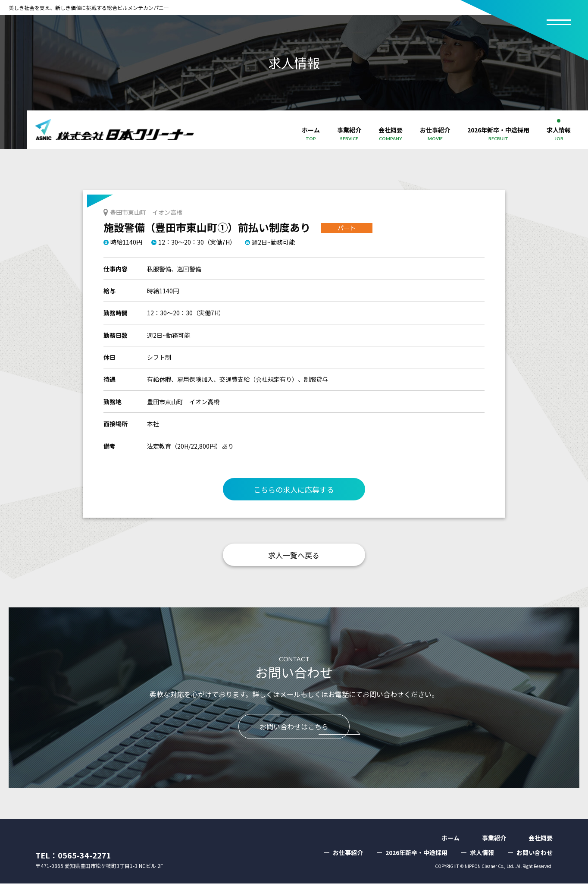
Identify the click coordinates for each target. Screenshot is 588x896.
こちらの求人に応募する (294, 490)
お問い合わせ (535, 865)
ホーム (450, 850)
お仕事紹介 (348, 865)
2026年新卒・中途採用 (416, 865)
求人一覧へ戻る (294, 559)
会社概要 (541, 850)
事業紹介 (494, 850)
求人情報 (482, 865)
